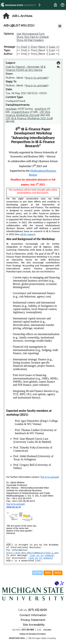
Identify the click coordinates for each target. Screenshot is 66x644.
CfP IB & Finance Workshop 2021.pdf (28, 114)
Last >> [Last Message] (54, 47)
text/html (40, 109)
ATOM (37, 573)
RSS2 (58, 573)
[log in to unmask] (37, 78)
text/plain (11, 109)
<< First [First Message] (22, 47)
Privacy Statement (33, 620)
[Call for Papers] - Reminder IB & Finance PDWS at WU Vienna (26, 68)
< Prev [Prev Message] (33, 47)
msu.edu (47, 630)
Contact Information (33, 615)
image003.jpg (20, 112)
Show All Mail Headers (30, 40)
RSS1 (48, 573)
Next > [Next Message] (43, 47)
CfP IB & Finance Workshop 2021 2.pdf (29, 118)
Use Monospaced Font (31, 34)
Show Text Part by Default (33, 37)
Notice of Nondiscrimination (33, 634)
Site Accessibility (34, 625)
